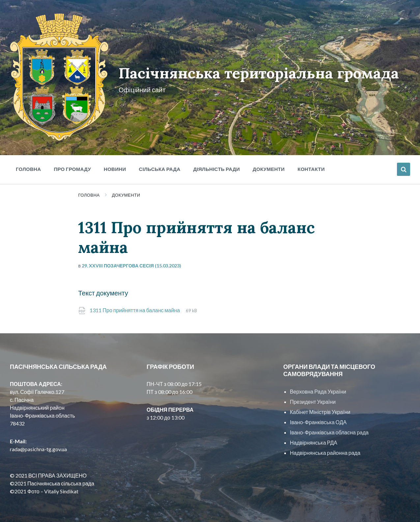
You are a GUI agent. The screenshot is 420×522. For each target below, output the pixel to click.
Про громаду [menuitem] (72, 166)
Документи (126, 192)
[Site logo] (58, 136)
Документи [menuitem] (269, 166)
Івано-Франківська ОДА (318, 419)
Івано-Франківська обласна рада (329, 429)
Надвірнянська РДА (314, 440)
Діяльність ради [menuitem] (217, 166)
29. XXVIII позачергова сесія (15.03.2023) (131, 263)
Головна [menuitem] (28, 166)
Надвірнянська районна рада (325, 450)
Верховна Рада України (318, 388)
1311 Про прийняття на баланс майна (135, 307)
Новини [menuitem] (115, 166)
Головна (89, 192)
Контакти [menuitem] (311, 166)
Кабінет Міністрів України (320, 409)
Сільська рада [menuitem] (160, 166)
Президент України (313, 399)
